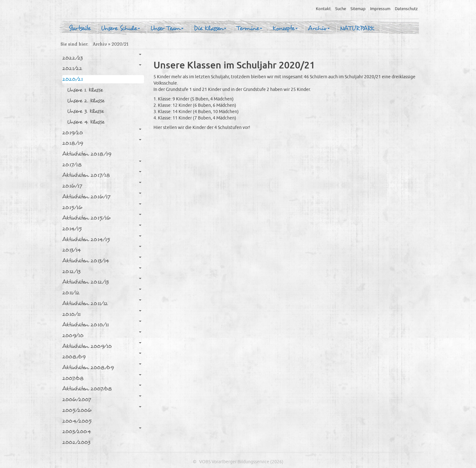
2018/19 (102, 143)
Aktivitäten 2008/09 (102, 367)
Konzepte (285, 29)
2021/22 (102, 68)
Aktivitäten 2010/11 (102, 324)
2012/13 (102, 271)
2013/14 (102, 250)
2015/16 (102, 207)
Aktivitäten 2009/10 (102, 346)
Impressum (380, 9)
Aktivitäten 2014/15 (102, 239)
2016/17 (102, 186)
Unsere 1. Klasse (85, 90)
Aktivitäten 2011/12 (102, 303)
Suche (341, 9)
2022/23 (102, 58)
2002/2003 (76, 442)
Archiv (319, 29)
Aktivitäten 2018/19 (87, 154)
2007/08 (102, 378)
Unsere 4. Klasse (86, 122)
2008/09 (102, 356)
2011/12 (102, 292)
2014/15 (102, 228)
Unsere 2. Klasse (86, 101)
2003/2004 (102, 431)
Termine (249, 29)
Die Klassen (210, 29)
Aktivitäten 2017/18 (102, 175)
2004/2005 (77, 421)
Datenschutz (406, 9)
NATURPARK (357, 29)
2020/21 (102, 79)
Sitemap (358, 9)
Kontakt (323, 9)
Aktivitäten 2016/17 (102, 196)
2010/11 (102, 314)
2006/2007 (102, 399)
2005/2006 (102, 410)
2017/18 (102, 164)
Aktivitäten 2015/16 (102, 218)
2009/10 (102, 335)
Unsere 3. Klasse (85, 111)
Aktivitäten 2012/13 (102, 282)
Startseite (80, 29)
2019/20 (102, 132)
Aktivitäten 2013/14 (102, 260)
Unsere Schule (121, 29)
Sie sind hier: (74, 44)
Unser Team (167, 29)
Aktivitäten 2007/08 (102, 388)
